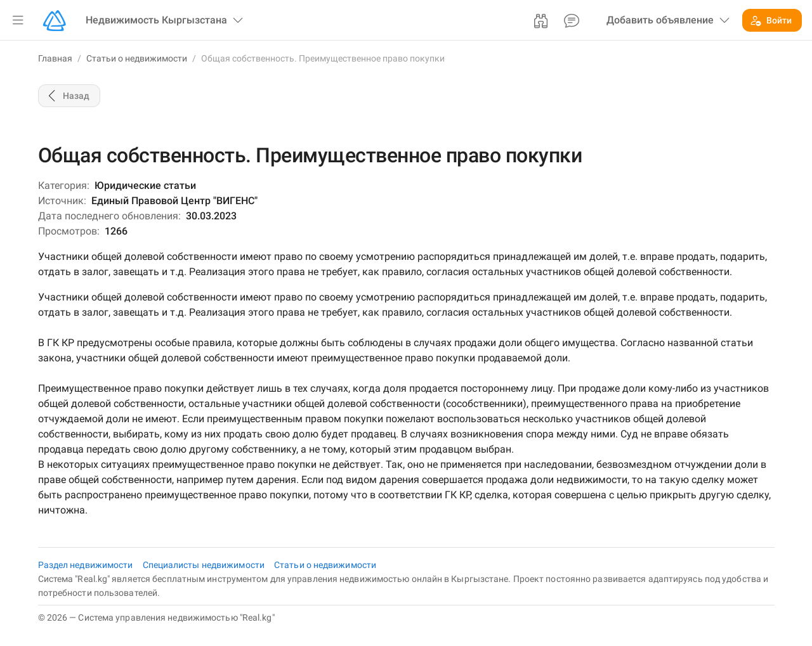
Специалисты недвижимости (205, 565)
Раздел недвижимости (87, 565)
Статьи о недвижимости (137, 58)
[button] (18, 20)
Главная (55, 58)
